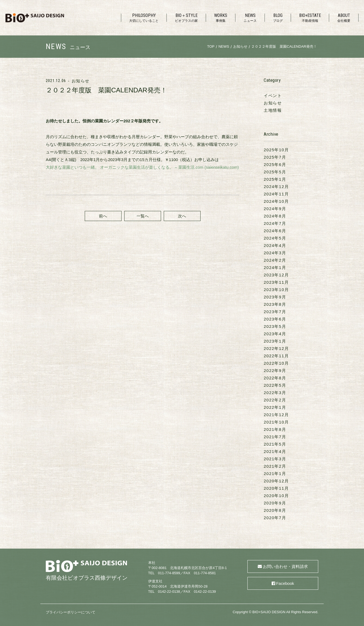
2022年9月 (275, 371)
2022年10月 (276, 363)
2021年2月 (275, 466)
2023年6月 (275, 319)
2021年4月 (275, 451)
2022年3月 (275, 393)
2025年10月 (276, 150)
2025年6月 (275, 164)
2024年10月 (276, 201)
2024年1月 (275, 267)
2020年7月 (275, 518)
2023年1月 (275, 341)
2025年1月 (275, 179)
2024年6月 (275, 231)
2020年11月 (276, 488)
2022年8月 (275, 378)
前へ (103, 216)
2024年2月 (275, 260)
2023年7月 (275, 312)
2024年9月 (275, 209)
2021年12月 (276, 415)
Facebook (285, 583)
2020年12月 (276, 481)
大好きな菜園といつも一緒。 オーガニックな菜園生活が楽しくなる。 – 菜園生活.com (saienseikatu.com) (142, 167)
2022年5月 (275, 385)
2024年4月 (275, 245)
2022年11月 (276, 356)
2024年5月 (275, 238)
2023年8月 (275, 304)
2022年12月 (276, 348)
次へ (182, 216)
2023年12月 (276, 275)
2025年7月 (275, 157)
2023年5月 (275, 326)
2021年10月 (276, 422)
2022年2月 (275, 400)
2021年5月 (275, 444)
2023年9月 (275, 297)
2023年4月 (275, 334)
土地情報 (273, 110)
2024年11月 (276, 194)
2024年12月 (276, 187)
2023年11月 (276, 282)
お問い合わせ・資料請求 (285, 566)
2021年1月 (275, 474)
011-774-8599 (169, 573)
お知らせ (81, 81)
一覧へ (143, 216)
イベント (273, 96)
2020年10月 (276, 496)
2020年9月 (275, 503)
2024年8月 (275, 216)
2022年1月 (275, 407)
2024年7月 (275, 223)
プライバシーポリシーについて (71, 612)
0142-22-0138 (169, 592)
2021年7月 (275, 437)
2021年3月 (275, 459)
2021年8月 (275, 429)
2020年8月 (275, 510)
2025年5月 (275, 172)
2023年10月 (276, 290)
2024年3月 (275, 253)
